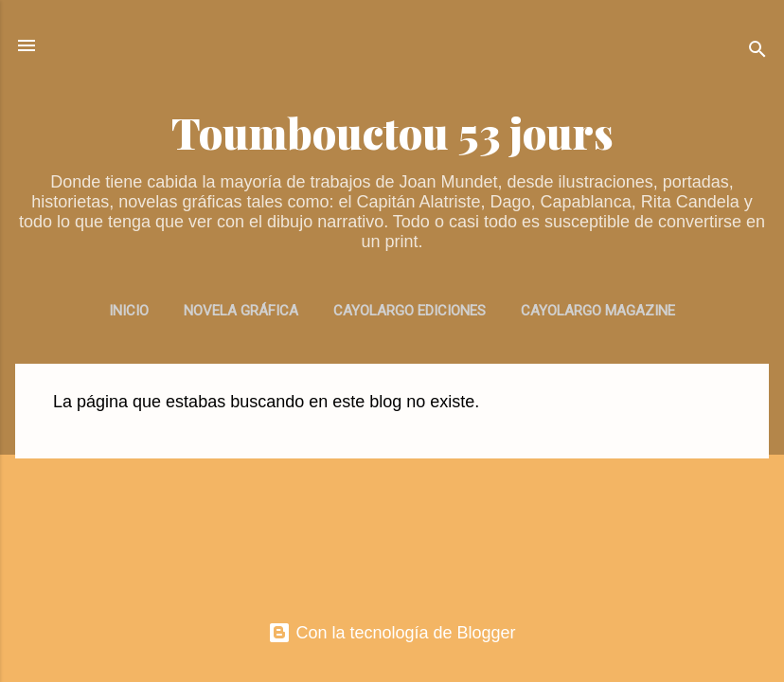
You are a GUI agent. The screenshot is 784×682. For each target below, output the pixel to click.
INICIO (129, 311)
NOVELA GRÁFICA (241, 311)
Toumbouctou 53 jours (392, 132)
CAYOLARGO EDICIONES (410, 311)
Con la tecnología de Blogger (392, 633)
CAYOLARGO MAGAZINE (598, 311)
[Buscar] (757, 52)
